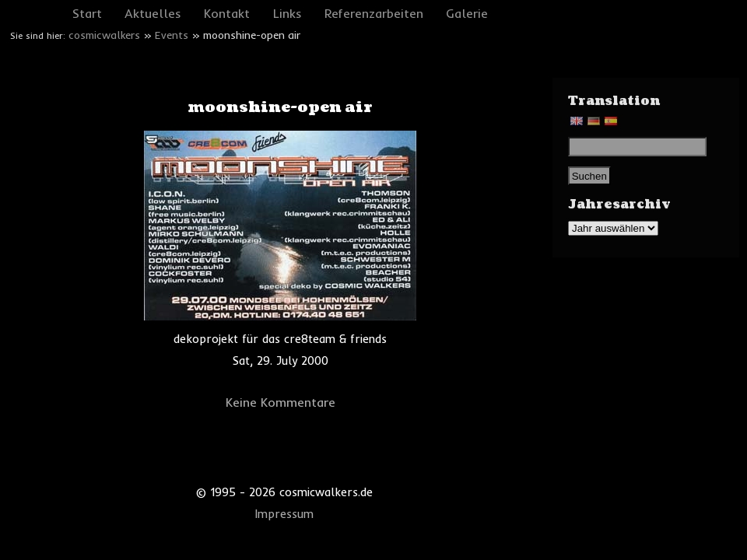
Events (172, 35)
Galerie (467, 13)
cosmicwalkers (104, 35)
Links (288, 13)
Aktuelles (153, 13)
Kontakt (227, 13)
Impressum (284, 514)
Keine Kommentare (281, 402)
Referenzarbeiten (374, 13)
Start (87, 13)
